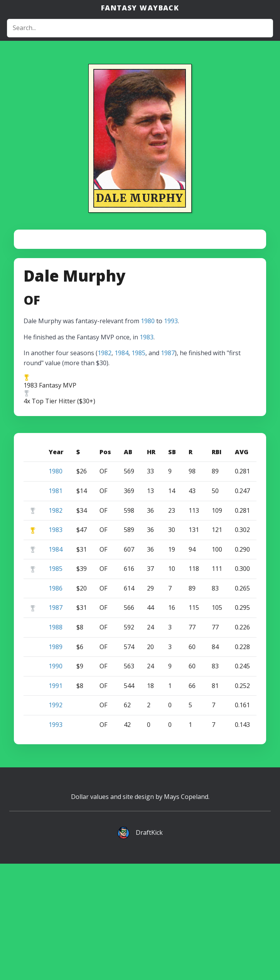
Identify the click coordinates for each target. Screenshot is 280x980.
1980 (148, 437)
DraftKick (149, 949)
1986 (56, 705)
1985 (138, 469)
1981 (56, 607)
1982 (105, 469)
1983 (147, 453)
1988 (56, 743)
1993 (171, 437)
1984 (121, 469)
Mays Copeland (186, 913)
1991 (56, 802)
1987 (168, 469)
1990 (56, 782)
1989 (56, 763)
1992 (56, 821)
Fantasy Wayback (140, 8)
